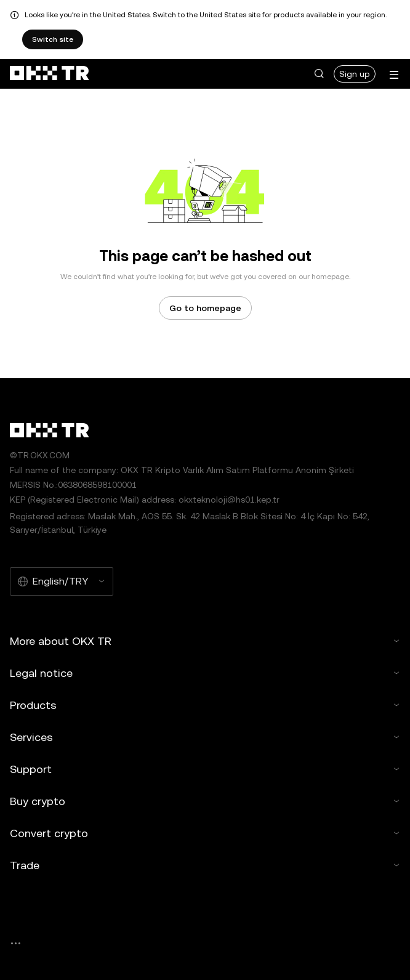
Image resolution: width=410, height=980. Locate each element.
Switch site (53, 39)
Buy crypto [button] (205, 801)
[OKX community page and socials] (15, 943)
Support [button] (205, 769)
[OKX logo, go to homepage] (49, 74)
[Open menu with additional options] (394, 75)
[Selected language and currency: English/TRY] (62, 581)
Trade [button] (205, 865)
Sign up (355, 74)
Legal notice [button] (205, 673)
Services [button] (205, 737)
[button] (319, 74)
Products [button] (205, 705)
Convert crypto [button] (205, 833)
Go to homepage (205, 308)
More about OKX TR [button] (205, 641)
